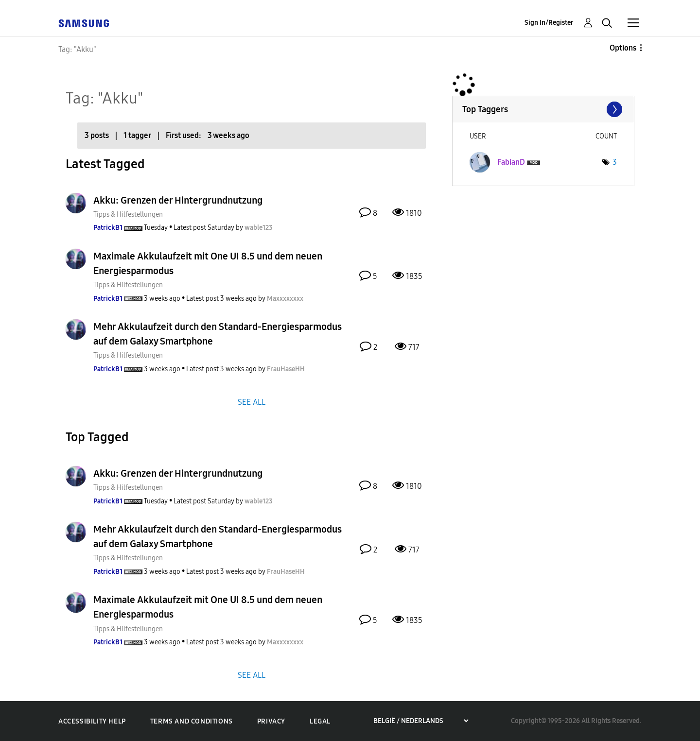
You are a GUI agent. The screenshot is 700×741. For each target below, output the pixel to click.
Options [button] (623, 48)
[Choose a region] (421, 721)
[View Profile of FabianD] (511, 162)
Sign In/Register (549, 23)
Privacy (271, 721)
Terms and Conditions (192, 721)
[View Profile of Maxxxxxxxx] (285, 299)
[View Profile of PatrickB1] (108, 228)
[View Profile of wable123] (259, 228)
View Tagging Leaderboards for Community (543, 109)
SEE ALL (252, 402)
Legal (320, 721)
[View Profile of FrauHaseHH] (286, 369)
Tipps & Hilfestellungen (128, 215)
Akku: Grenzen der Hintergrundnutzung (178, 200)
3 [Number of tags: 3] (615, 162)
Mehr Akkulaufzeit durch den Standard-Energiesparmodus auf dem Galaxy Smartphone (218, 334)
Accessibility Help (92, 721)
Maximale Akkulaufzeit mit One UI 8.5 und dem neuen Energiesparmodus (208, 263)
